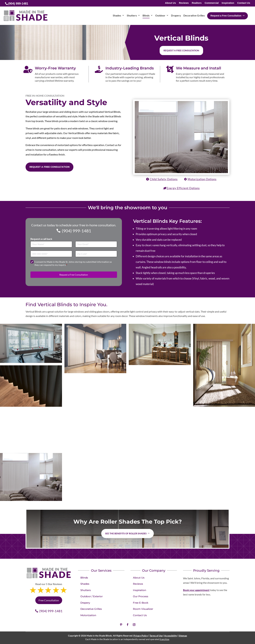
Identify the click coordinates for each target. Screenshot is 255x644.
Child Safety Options (164, 179)
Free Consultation (49, 600)
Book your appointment (196, 590)
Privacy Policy (141, 636)
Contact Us (244, 3)
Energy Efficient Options (183, 188)
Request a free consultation (181, 50)
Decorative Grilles (91, 609)
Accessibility (171, 636)
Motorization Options (202, 179)
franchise (164, 639)
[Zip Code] (96, 254)
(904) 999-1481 (76, 231)
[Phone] (51, 254)
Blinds (84, 578)
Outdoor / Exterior (92, 596)
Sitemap (183, 636)
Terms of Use (156, 636)
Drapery (85, 603)
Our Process (141, 596)
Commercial (212, 3)
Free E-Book (141, 603)
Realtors (197, 3)
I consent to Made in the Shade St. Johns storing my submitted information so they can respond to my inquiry (73, 263)
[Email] (96, 244)
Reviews (184, 3)
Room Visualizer (143, 609)
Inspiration (228, 3)
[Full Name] (51, 244)
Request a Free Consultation (49, 167)
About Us (170, 3)
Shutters (86, 590)
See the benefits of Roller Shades (126, 533)
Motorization (88, 615)
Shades (85, 584)
